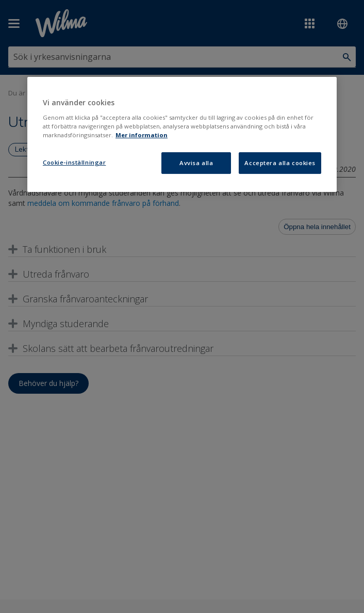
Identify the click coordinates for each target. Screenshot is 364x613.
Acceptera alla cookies (280, 163)
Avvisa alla (196, 163)
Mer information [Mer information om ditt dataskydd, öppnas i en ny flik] (142, 135)
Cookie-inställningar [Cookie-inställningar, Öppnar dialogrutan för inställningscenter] (74, 162)
